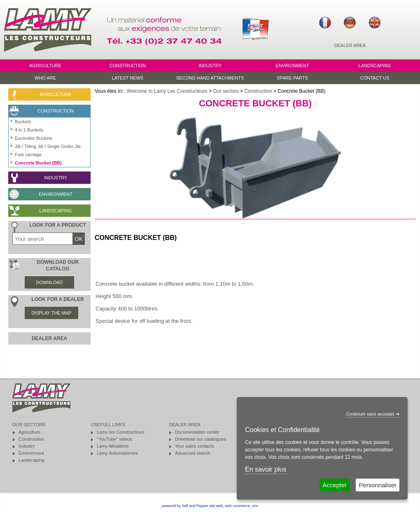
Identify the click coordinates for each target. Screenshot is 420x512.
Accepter (335, 485)
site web (216, 506)
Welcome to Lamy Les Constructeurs (167, 91)
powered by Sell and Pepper (185, 506)
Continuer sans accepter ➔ (373, 414)
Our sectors (226, 91)
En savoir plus (266, 469)
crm (255, 506)
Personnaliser (378, 485)
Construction (258, 91)
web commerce (237, 506)
